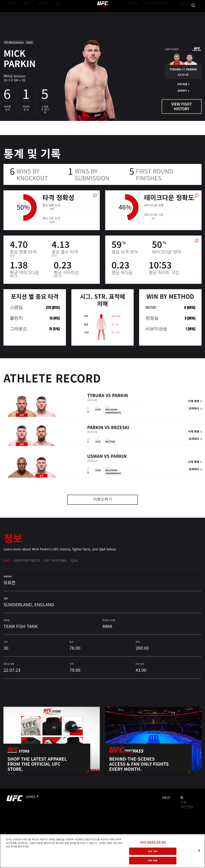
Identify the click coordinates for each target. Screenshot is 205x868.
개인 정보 (187, 807)
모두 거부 (153, 851)
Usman (95, 457)
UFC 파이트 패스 (163, 14)
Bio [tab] (7, 560)
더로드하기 (103, 500)
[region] (102, 851)
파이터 (40, 14)
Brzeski (120, 428)
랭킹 (24, 14)
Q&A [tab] (74, 560)
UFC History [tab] (55, 560)
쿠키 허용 (153, 860)
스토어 (184, 14)
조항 (183, 802)
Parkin (120, 396)
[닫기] (199, 851)
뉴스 (53, 14)
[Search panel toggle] (193, 14)
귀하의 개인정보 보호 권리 (153, 842)
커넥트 (141, 14)
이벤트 (11, 14)
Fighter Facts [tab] (27, 560)
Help (166, 797)
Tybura (96, 396)
